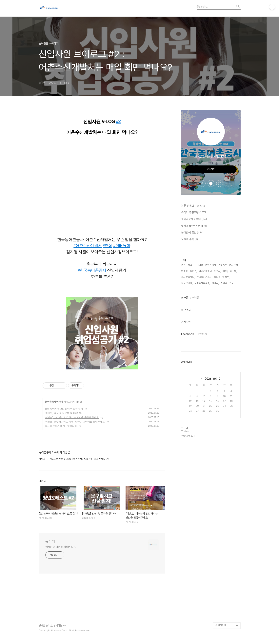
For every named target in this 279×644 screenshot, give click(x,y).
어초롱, (185, 271)
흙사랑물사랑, (188, 277)
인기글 (196, 298)
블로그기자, (187, 283)
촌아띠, (224, 283)
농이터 (50, 541)
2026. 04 (211, 379)
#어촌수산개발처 (88, 246)
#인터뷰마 (122, 246)
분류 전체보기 (193, 206)
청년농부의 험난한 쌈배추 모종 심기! (64, 409)
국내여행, (199, 265)
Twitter (202, 334)
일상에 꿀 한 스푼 (194, 226)
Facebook (188, 334)
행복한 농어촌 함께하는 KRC (61, 547)
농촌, (184, 265)
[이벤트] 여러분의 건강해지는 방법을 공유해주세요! (72, 417)
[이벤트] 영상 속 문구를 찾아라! (61, 413)
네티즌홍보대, (205, 271)
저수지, (217, 271)
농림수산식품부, (222, 277)
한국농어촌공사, (204, 277)
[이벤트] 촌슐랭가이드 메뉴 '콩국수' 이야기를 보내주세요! (75, 422)
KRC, (225, 271)
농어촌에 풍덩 (192, 233)
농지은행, (234, 265)
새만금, (215, 283)
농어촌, (193, 271)
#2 (118, 122)
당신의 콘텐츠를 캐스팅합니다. (61, 426)
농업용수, (223, 265)
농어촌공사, (211, 265)
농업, (190, 265)
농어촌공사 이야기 (54, 402)
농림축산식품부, (202, 283)
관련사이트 (221, 625)
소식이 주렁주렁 (194, 213)
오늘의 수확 (189, 239)
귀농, (232, 283)
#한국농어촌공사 (92, 270)
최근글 (185, 298)
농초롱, (233, 271)
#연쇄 (108, 246)
